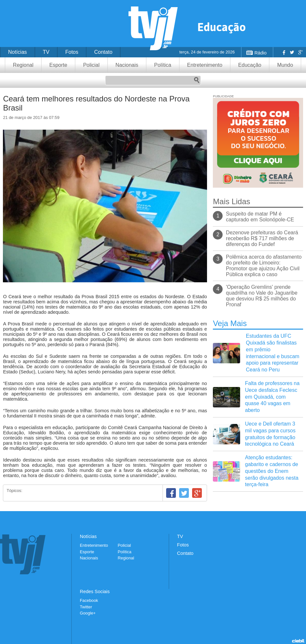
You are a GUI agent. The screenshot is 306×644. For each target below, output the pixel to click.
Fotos (72, 52)
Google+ (300, 52)
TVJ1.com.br (153, 28)
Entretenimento (205, 65)
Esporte (58, 65)
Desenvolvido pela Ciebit (298, 641)
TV (46, 52)
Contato (103, 52)
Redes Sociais (95, 591)
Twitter (292, 52)
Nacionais (127, 65)
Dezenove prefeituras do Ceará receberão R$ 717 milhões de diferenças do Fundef (262, 238)
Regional (23, 65)
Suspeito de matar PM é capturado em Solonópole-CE (260, 217)
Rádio (261, 53)
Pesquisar (197, 80)
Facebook (283, 52)
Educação (250, 65)
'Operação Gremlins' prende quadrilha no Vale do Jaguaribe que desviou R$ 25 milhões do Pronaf (262, 296)
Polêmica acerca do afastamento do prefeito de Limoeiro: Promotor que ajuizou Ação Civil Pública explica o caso (264, 266)
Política (163, 65)
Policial (91, 65)
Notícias (18, 52)
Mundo (285, 65)
